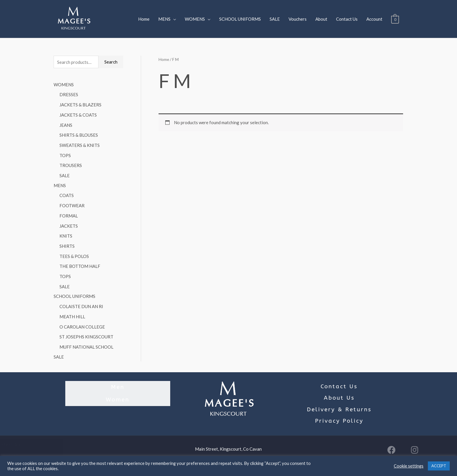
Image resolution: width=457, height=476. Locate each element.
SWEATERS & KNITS (80, 144)
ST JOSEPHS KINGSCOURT (86, 331)
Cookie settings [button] (409, 466)
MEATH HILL (72, 311)
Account (374, 19)
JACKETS (69, 222)
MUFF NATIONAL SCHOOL (86, 340)
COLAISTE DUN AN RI (81, 301)
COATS (67, 193)
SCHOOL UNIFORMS (240, 19)
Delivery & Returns (339, 403)
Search (111, 62)
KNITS (66, 232)
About (321, 19)
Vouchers (298, 19)
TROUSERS (71, 164)
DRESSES (69, 95)
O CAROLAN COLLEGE (82, 321)
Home (144, 19)
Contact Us (347, 19)
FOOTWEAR (72, 203)
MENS (164, 19)
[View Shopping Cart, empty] (395, 19)
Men (118, 380)
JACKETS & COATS (78, 114)
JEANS (66, 124)
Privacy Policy (339, 414)
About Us (339, 391)
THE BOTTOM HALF (80, 262)
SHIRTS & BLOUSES (79, 134)
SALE (275, 19)
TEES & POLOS (74, 252)
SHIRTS (67, 242)
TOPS (65, 154)
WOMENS (195, 19)
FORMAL (69, 213)
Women (118, 391)
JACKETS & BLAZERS (80, 104)
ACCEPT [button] (439, 466)
